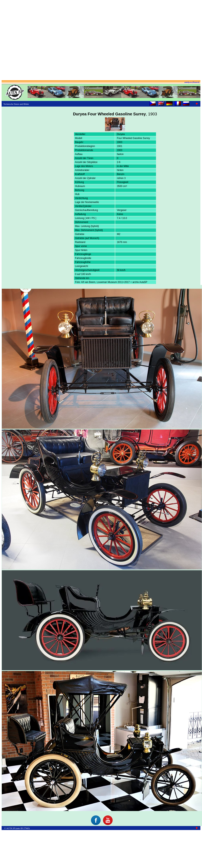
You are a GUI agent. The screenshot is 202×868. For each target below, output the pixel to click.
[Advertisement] (100, 40)
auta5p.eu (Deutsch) (192, 82)
